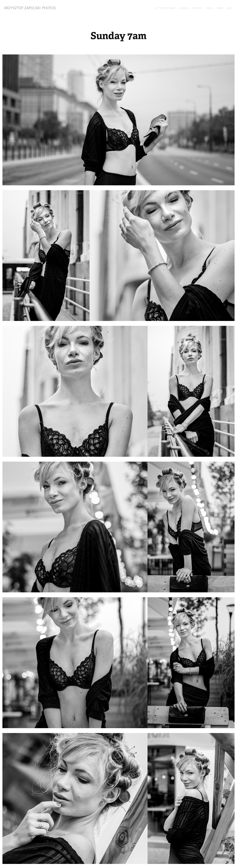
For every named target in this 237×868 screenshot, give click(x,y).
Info (229, 8)
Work (220, 8)
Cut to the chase (165, 8)
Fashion (184, 8)
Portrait (198, 8)
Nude (210, 8)
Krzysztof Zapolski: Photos (30, 8)
